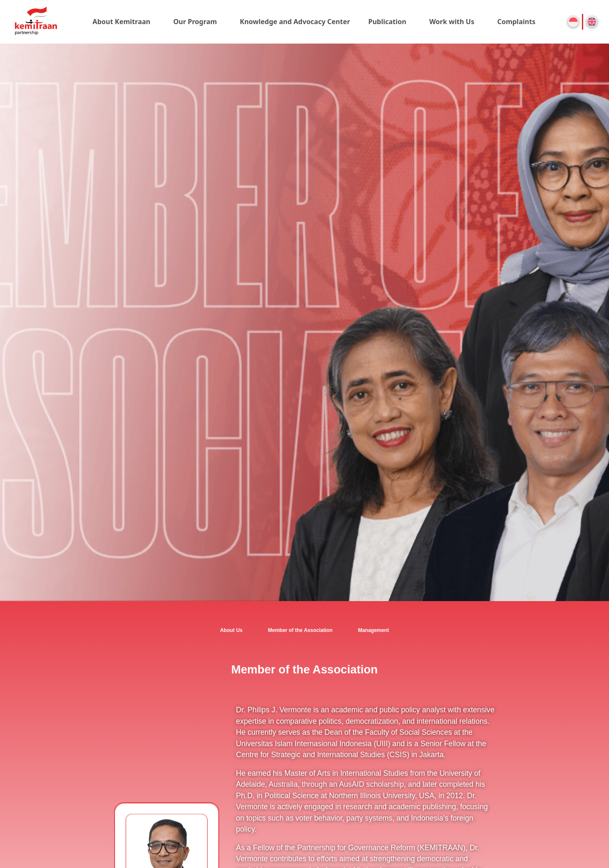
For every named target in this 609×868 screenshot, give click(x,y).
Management (373, 630)
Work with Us (452, 22)
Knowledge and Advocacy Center (295, 22)
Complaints (517, 22)
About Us (231, 630)
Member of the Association (300, 630)
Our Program (195, 22)
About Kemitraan (122, 22)
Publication (387, 22)
